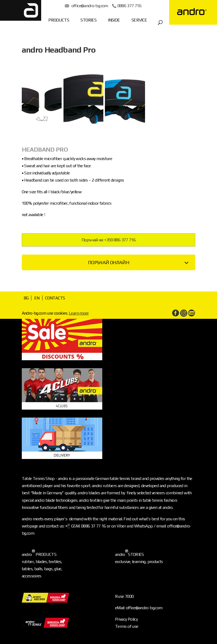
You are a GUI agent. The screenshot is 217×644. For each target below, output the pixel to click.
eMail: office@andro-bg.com (139, 608)
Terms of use (127, 626)
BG (26, 298)
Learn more (79, 313)
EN (37, 298)
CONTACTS (55, 298)
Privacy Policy (126, 619)
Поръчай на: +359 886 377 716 (108, 240)
